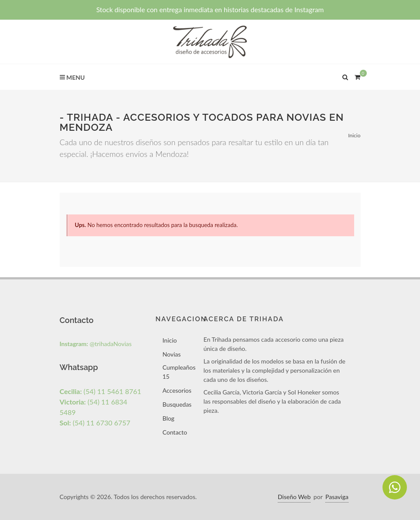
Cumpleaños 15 (179, 372)
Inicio (354, 135)
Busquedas (177, 404)
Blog (169, 418)
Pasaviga (337, 497)
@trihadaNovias (96, 344)
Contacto (175, 432)
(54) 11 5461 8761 (101, 391)
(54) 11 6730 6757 (95, 423)
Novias (172, 354)
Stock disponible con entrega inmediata (210, 10)
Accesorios (177, 390)
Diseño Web (294, 497)
